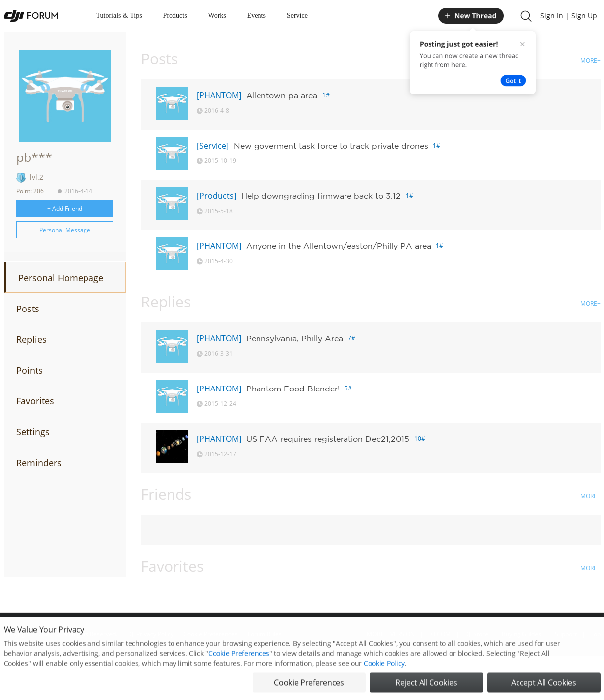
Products (175, 16)
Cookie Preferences (239, 666)
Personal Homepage (61, 278)
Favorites (35, 401)
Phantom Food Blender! (293, 389)
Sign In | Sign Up (569, 16)
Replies (32, 339)
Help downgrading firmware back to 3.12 (321, 196)
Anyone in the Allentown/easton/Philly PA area (339, 246)
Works (217, 16)
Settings (33, 432)
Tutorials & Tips (119, 16)
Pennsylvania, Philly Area (295, 338)
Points (30, 370)
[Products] (216, 196)
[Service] (213, 146)
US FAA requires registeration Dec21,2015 (328, 439)
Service (297, 16)
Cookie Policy (384, 676)
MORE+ (590, 60)
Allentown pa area (282, 95)
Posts (28, 309)
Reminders (39, 463)
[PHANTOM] (219, 95)
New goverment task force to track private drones (331, 146)
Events (257, 16)
